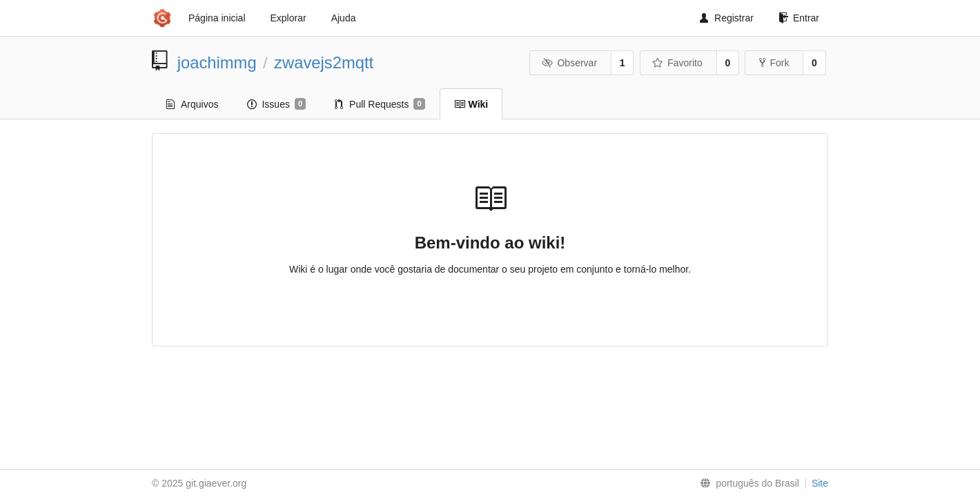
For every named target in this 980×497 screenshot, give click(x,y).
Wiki (471, 104)
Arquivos (192, 104)
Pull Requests (380, 104)
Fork (774, 63)
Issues (276, 104)
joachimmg (217, 62)
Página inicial (217, 18)
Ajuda (344, 18)
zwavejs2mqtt (324, 62)
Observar (569, 63)
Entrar (799, 18)
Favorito (677, 63)
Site (820, 483)
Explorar (288, 18)
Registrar (727, 18)
